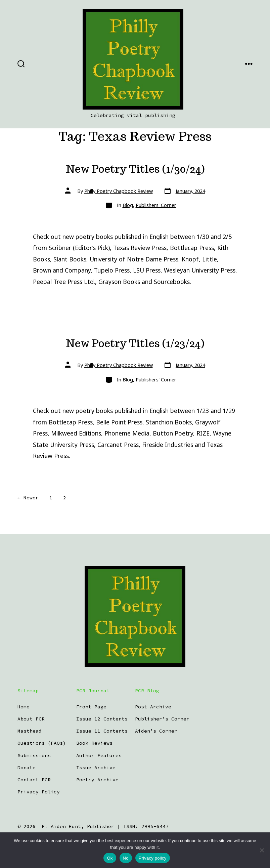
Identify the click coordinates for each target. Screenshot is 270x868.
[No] (262, 850)
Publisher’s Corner (162, 719)
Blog (128, 205)
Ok (110, 858)
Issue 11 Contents (102, 731)
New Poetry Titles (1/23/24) (135, 343)
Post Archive (153, 707)
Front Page (91, 707)
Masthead (30, 731)
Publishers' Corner (156, 205)
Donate (27, 768)
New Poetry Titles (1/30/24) (135, 169)
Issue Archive (96, 768)
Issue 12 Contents (102, 719)
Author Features (99, 755)
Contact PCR (34, 780)
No (126, 858)
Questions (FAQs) (42, 743)
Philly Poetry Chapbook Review (119, 191)
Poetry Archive (97, 780)
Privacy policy (153, 858)
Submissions (34, 755)
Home (24, 707)
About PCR (31, 719)
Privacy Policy (39, 792)
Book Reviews (94, 743)
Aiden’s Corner (156, 731)
